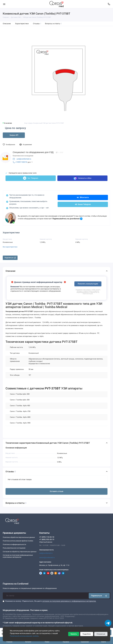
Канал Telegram (83, 204)
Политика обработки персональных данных (19, 537)
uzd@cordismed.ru (24, 159)
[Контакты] (109, 4)
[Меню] (4, 4)
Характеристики (22, 24)
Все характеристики (10, 247)
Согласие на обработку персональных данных (20, 552)
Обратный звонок (46, 542)
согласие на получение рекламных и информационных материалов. (69, 601)
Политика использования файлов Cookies (18, 541)
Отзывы (37, 24)
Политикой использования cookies (24, 636)
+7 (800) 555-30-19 (47, 539)
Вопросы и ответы (53, 24)
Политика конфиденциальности (14, 544)
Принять (74, 634)
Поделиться (10, 258)
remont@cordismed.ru (47, 558)
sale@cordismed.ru (46, 553)
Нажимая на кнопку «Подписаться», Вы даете (51, 601)
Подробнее (87, 634)
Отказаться (101, 634)
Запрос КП (14, 135)
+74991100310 (21, 162)
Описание (7, 24)
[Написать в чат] (108, 623)
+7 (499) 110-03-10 (47, 537)
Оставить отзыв (56, 491)
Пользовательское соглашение (14, 548)
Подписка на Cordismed (16, 584)
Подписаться (99, 596)
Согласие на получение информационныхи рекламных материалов (18, 556)
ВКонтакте (83, 197)
